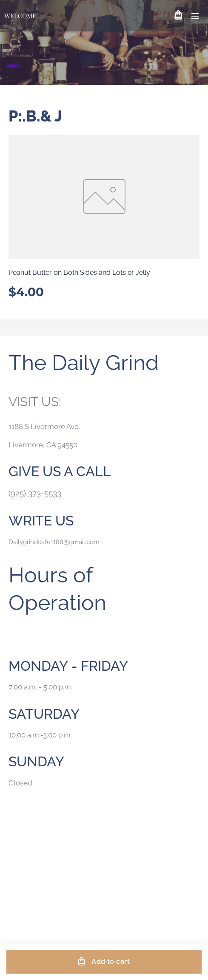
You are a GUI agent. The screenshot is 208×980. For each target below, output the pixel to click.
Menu (195, 16)
